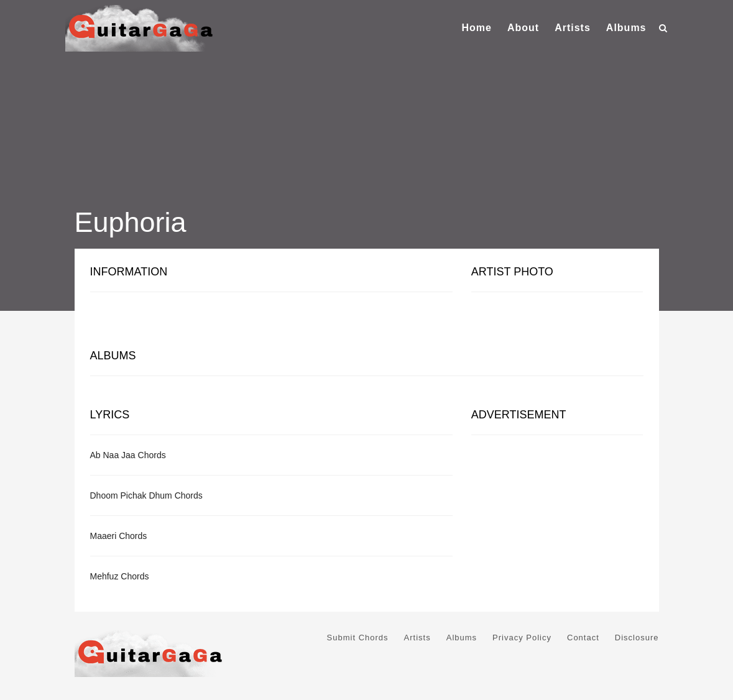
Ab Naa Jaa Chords (128, 455)
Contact (583, 638)
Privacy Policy (522, 638)
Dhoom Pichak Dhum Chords (146, 495)
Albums (626, 28)
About (523, 28)
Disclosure (637, 638)
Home (476, 28)
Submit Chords (358, 638)
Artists (573, 28)
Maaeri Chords (119, 536)
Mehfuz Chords (120, 576)
